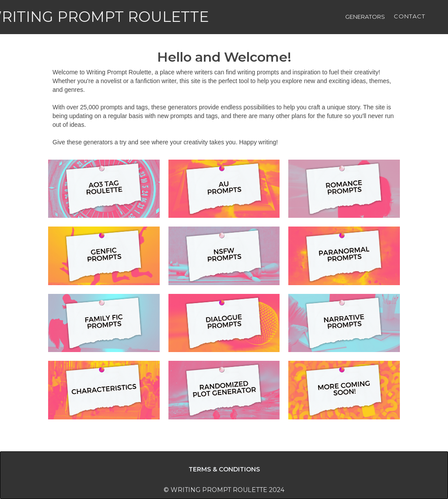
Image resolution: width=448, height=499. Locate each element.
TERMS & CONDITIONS (224, 469)
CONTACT (409, 16)
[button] (365, 18)
